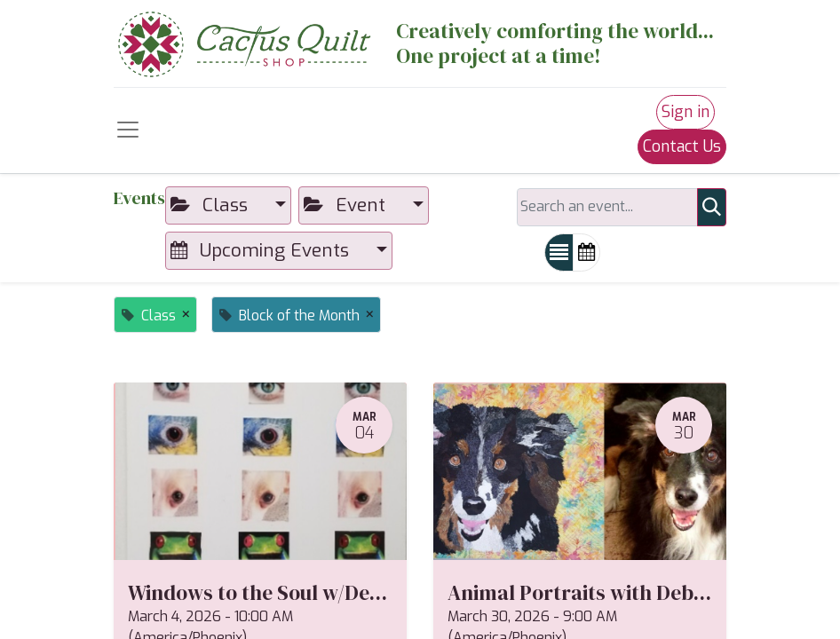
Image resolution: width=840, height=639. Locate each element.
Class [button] (212, 205)
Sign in (685, 112)
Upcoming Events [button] (262, 250)
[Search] (712, 207)
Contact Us (682, 146)
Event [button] (347, 205)
